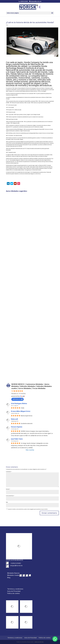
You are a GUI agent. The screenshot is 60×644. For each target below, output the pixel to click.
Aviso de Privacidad (14, 591)
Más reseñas (30, 450)
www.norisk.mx (39, 642)
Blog (9, 577)
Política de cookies (13, 593)
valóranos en (17, 399)
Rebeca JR (14, 419)
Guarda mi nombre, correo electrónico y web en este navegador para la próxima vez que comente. (28, 509)
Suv (7, 25)
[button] (55, 639)
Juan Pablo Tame (17, 439)
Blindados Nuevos (13, 573)
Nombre (8, 489)
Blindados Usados (13, 575)
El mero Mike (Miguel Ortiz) (21, 411)
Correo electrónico (10, 496)
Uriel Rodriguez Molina (19, 403)
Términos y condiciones (15, 589)
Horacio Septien (17, 427)
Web (7, 502)
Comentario (9, 472)
